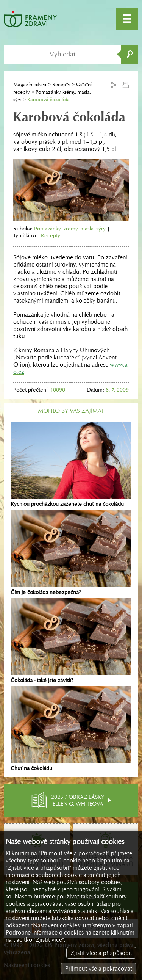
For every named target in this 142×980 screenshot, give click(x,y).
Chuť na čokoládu (71, 729)
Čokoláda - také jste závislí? (71, 641)
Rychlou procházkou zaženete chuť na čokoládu (71, 464)
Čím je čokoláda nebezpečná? (71, 552)
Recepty (61, 84)
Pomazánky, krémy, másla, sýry (70, 229)
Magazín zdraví (30, 84)
